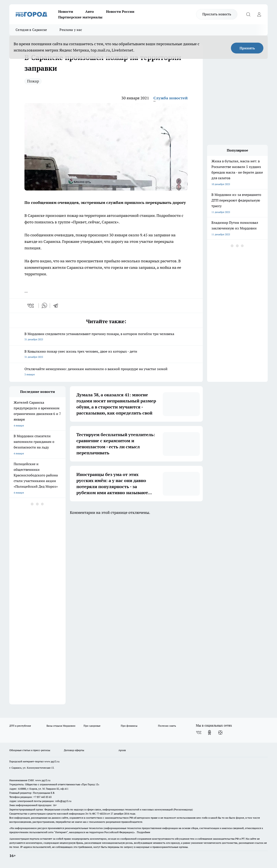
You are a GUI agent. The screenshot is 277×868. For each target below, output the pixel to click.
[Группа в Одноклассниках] (209, 732)
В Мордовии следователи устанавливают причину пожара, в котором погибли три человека (106, 337)
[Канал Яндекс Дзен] (220, 732)
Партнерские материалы (80, 17)
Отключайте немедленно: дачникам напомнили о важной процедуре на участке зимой (106, 372)
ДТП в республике (20, 726)
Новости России (120, 11)
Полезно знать (167, 726)
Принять (247, 48)
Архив (122, 750)
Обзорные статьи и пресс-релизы (30, 750)
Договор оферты (74, 750)
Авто (90, 11)
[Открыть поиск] (248, 14)
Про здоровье (92, 726)
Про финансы (129, 726)
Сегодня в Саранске (31, 30)
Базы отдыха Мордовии (61, 726)
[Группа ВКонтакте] (199, 732)
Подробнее (143, 832)
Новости (66, 11)
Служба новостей (171, 98)
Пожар (33, 81)
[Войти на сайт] (259, 14)
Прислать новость (217, 14)
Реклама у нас (71, 30)
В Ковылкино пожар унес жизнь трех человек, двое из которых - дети (106, 354)
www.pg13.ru (52, 761)
